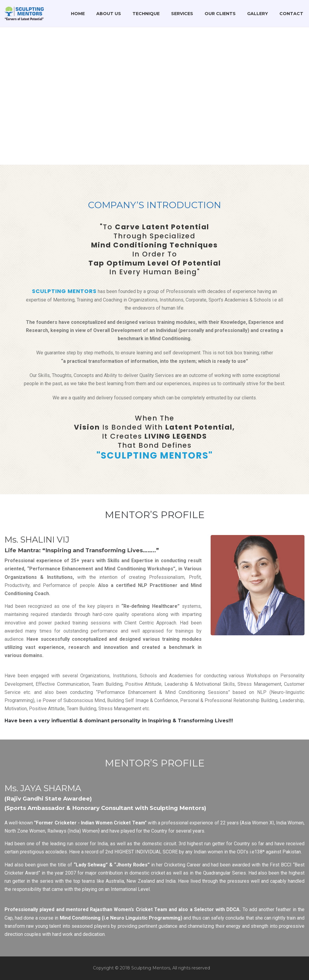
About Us (109, 14)
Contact (291, 14)
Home (78, 14)
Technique (146, 14)
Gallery (258, 14)
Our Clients (220, 14)
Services (182, 14)
